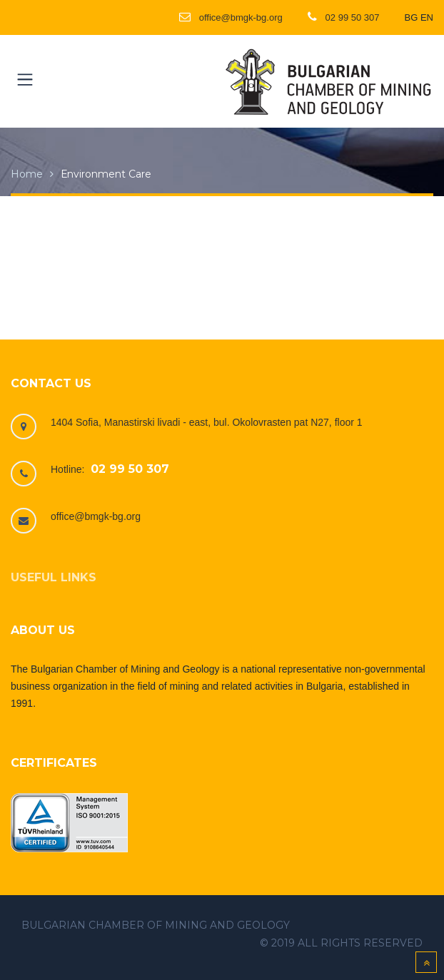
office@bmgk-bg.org (96, 516)
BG (412, 17)
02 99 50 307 (130, 469)
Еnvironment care (106, 174)
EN (427, 17)
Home (27, 174)
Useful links (54, 577)
